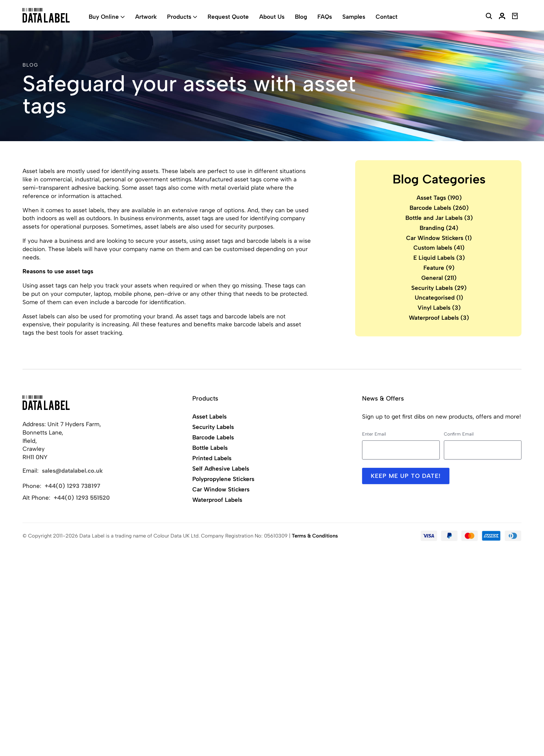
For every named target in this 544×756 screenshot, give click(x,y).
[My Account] (502, 17)
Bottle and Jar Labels (439, 218)
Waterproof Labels (439, 318)
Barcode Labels (439, 208)
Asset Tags (439, 198)
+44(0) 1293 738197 (72, 486)
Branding (439, 228)
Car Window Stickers (439, 238)
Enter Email (374, 434)
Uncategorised (439, 298)
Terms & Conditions (315, 536)
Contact (387, 17)
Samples (354, 17)
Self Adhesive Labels (221, 469)
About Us (272, 17)
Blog (301, 17)
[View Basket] (515, 17)
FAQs (325, 17)
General (439, 278)
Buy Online (104, 17)
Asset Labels (209, 416)
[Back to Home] (46, 403)
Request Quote (228, 17)
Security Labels (439, 288)
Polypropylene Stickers (223, 479)
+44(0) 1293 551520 (82, 498)
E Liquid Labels (439, 258)
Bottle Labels (210, 448)
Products (179, 17)
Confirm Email (459, 434)
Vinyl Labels (439, 308)
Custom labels (439, 248)
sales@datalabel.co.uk (72, 471)
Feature (439, 268)
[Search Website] (489, 17)
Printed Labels (212, 458)
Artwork (146, 17)
